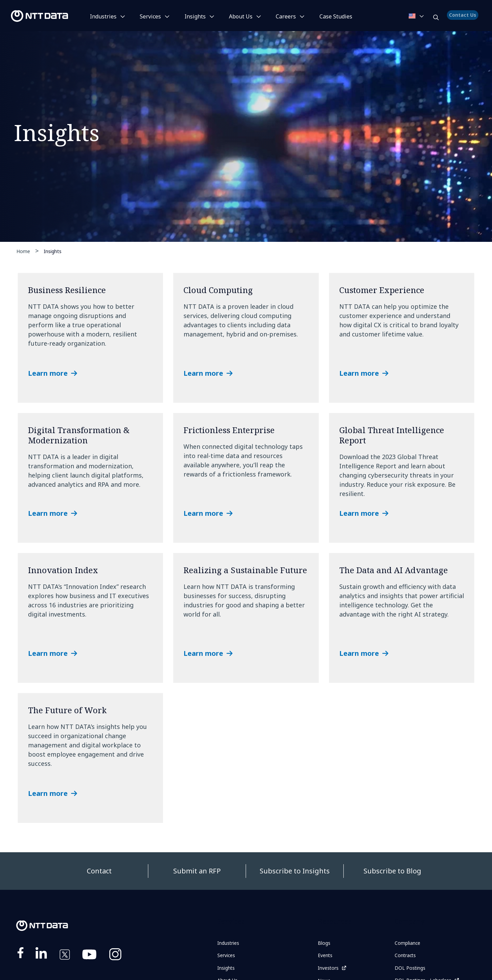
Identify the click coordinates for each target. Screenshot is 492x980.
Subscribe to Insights (295, 871)
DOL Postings (412, 970)
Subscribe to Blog (392, 871)
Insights (195, 16)
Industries (103, 16)
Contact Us (464, 19)
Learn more (48, 373)
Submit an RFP (197, 871)
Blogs (325, 943)
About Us (241, 16)
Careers (286, 16)
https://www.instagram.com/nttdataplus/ (115, 956)
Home (23, 251)
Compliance (410, 943)
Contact (99, 871)
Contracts (407, 956)
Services (150, 16)
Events (326, 956)
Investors (330, 970)
